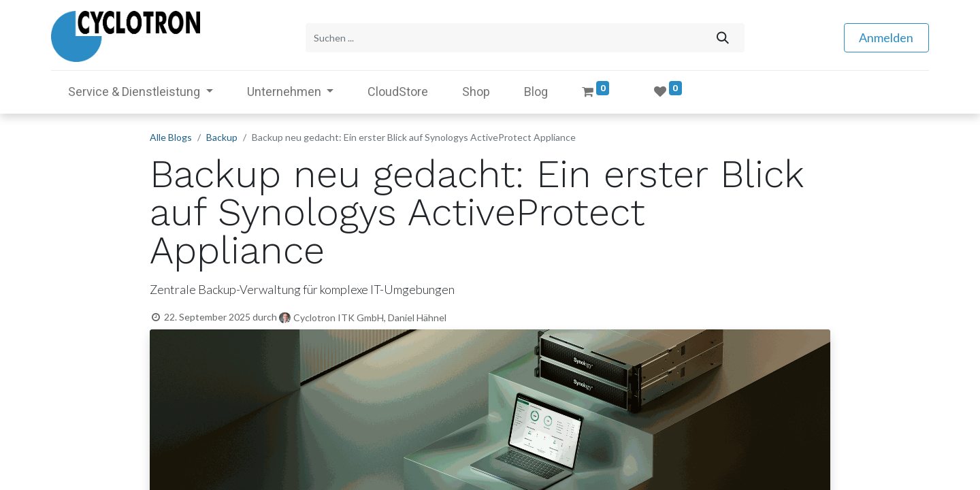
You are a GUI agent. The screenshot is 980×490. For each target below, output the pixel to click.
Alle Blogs (171, 134)
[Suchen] (722, 36)
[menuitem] (398, 89)
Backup (222, 134)
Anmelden (886, 36)
